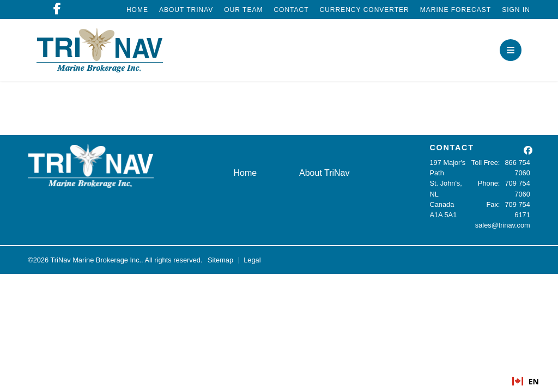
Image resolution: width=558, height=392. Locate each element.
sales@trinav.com (503, 225)
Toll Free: (486, 163)
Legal (252, 260)
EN (526, 381)
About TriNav (186, 10)
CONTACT (451, 148)
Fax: (493, 204)
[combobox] (526, 381)
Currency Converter (365, 10)
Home (137, 10)
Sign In (516, 10)
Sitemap (220, 260)
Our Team (243, 10)
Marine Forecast (456, 10)
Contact (291, 10)
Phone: (489, 183)
